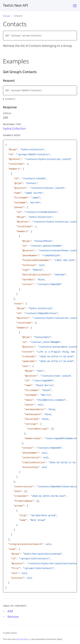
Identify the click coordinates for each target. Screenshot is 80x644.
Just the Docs (23, 639)
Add (10, 611)
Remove (13, 617)
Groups (7, 16)
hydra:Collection (14, 128)
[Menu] (75, 6)
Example (10, 99)
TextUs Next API (15, 5)
